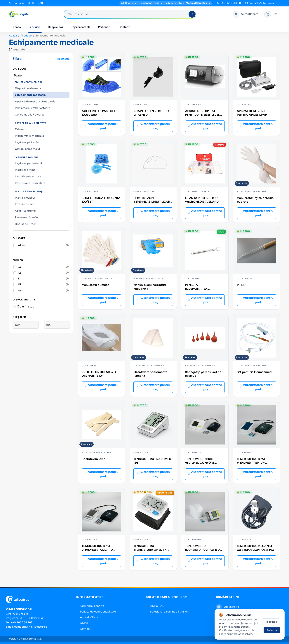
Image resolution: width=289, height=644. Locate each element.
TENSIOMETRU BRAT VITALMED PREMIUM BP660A (251, 463)
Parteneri (104, 27)
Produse (34, 27)
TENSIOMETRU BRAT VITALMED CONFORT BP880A (200, 463)
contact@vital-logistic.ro (31, 627)
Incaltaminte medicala (29, 136)
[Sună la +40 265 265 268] (229, 3)
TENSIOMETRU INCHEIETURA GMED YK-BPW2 (151, 550)
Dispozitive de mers (28, 88)
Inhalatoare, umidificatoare (33, 108)
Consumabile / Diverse (30, 115)
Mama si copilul (25, 198)
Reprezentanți (81, 27)
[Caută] (192, 14)
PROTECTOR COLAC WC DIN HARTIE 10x (99, 374)
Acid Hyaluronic (25, 211)
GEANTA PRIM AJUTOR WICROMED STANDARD (202, 200)
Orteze (19, 129)
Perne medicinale (26, 217)
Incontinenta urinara (28, 176)
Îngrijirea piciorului (27, 142)
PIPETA (242, 285)
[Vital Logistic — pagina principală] (19, 14)
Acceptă (272, 630)
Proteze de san (25, 204)
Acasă (17, 27)
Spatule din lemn (94, 459)
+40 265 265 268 (22, 622)
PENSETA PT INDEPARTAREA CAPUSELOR (196, 289)
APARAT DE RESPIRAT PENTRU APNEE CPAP (252, 113)
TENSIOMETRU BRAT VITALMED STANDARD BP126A (97, 550)
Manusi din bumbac (95, 285)
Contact (124, 27)
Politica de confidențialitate (98, 612)
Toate (18, 75)
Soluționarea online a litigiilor (169, 612)
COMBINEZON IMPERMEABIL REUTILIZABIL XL (153, 202)
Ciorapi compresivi (27, 149)
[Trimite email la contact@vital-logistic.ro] (263, 3)
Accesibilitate (89, 617)
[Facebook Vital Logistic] (227, 607)
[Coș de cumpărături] (271, 14)
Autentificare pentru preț (101, 126)
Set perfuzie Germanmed (254, 372)
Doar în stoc (26, 306)
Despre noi (55, 27)
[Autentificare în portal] (246, 14)
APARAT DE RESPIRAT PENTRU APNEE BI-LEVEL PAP (202, 115)
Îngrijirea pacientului (28, 163)
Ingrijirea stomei (26, 170)
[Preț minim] (26, 325)
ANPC (84, 623)
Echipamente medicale (30, 95)
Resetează (63, 59)
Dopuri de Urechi (26, 224)
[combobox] (130, 14)
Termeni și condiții (92, 606)
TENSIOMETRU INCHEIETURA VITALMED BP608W (202, 550)
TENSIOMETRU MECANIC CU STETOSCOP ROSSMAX (255, 548)
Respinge (271, 622)
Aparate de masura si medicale (35, 101)
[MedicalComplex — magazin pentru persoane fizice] (166, 3)
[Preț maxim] (57, 325)
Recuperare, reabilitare (30, 183)
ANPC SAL (157, 606)
